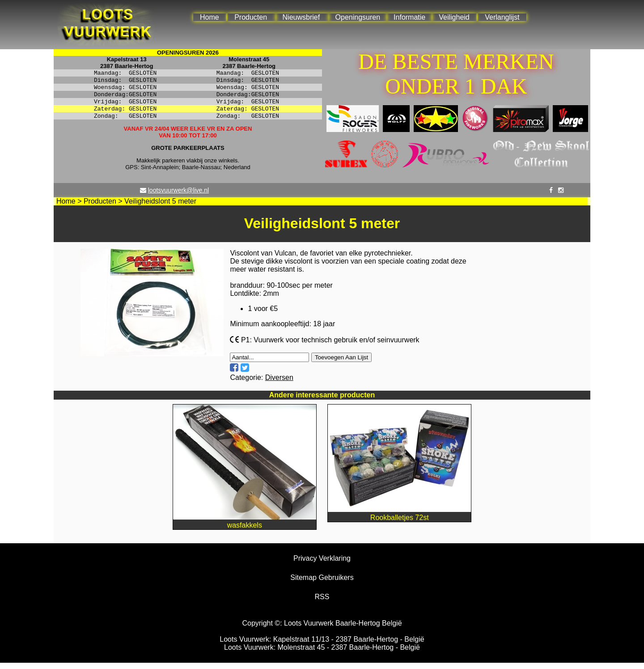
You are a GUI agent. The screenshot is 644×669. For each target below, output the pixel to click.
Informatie (409, 17)
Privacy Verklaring (322, 565)
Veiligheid (454, 17)
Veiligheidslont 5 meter (160, 207)
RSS (322, 603)
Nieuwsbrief (301, 17)
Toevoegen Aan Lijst (341, 364)
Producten (251, 17)
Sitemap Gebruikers (322, 584)
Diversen (279, 384)
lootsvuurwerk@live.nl (178, 196)
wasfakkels (245, 527)
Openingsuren (358, 17)
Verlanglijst (502, 17)
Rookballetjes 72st (399, 520)
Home (210, 17)
